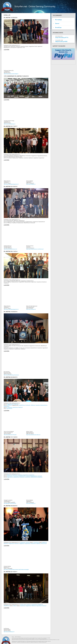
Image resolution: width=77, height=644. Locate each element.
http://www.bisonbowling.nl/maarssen (11, 375)
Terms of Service (18, 637)
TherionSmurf (16, 476)
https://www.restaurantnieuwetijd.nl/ (11, 74)
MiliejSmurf (9, 475)
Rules (13, 637)
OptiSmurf (38, 544)
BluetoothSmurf (44, 405)
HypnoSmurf (15, 407)
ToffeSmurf (33, 405)
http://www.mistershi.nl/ (31, 309)
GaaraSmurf (38, 405)
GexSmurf (40, 476)
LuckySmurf (28, 476)
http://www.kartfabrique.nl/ (9, 632)
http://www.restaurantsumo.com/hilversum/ (35, 249)
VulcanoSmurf (36, 542)
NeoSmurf (17, 544)
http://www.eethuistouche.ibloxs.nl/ (33, 435)
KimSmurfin (28, 405)
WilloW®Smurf (22, 405)
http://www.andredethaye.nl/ (10, 124)
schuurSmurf (27, 477)
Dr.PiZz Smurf (44, 544)
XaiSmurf (15, 606)
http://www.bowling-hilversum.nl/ (10, 249)
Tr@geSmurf (22, 544)
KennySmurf (40, 477)
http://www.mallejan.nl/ (31, 184)
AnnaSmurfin (16, 404)
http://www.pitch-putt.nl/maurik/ (10, 435)
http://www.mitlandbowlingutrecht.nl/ (11, 184)
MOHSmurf (9, 405)
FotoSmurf (44, 606)
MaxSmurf (20, 407)
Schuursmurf (33, 544)
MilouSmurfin (10, 476)
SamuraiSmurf (9, 408)
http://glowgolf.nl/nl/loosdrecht (10, 503)
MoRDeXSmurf (34, 477)
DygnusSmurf (7, 406)
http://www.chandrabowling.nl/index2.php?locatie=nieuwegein (16, 570)
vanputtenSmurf (16, 477)
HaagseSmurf (10, 404)
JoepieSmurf (10, 407)
